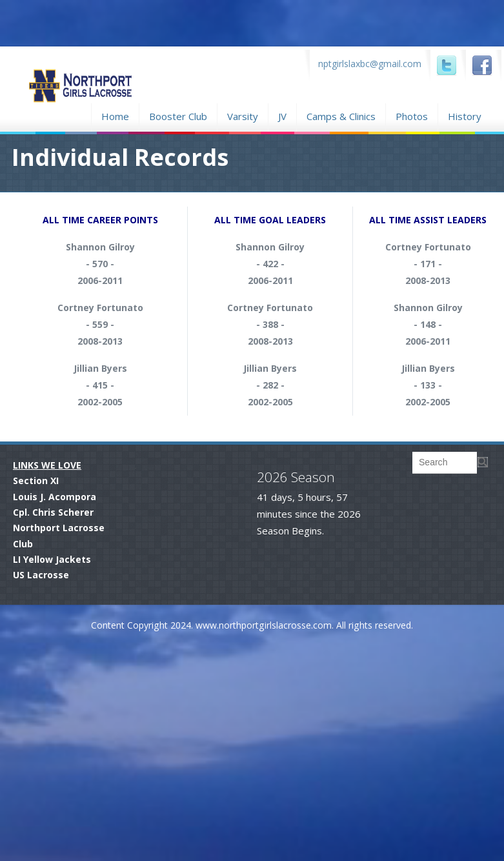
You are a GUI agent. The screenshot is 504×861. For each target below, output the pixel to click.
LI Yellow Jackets (52, 559)
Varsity (243, 116)
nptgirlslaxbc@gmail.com (370, 64)
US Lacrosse (41, 575)
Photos (412, 115)
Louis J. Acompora (55, 497)
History (465, 116)
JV (282, 116)
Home (115, 115)
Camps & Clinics (341, 115)
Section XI (36, 481)
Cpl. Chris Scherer (53, 512)
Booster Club (178, 115)
